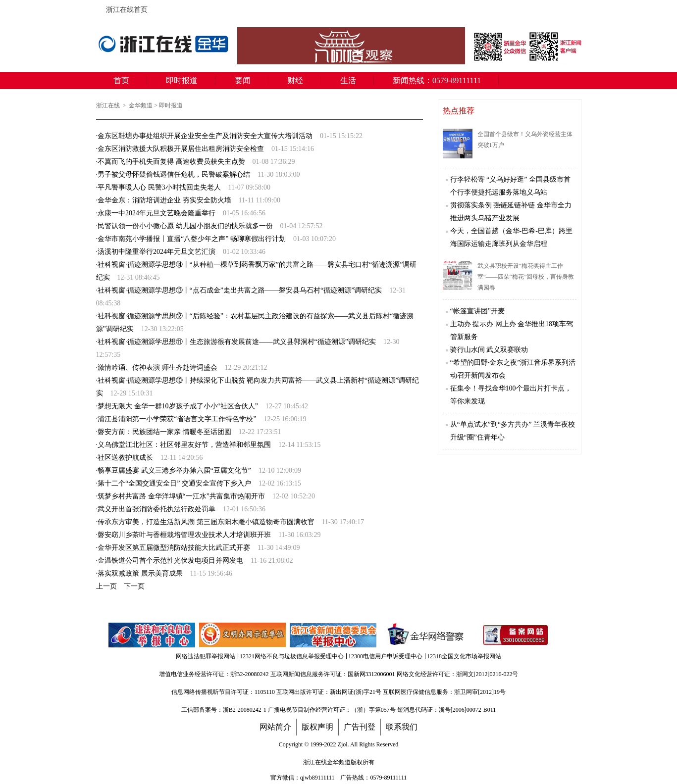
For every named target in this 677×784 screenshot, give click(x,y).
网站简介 (275, 727)
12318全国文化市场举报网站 (464, 656)
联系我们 (402, 727)
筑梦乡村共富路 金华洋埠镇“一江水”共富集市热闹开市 (181, 496)
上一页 (106, 586)
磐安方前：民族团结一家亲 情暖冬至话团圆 (164, 432)
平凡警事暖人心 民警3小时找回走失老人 (159, 187)
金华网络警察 (424, 635)
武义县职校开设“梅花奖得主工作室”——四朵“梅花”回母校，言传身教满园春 (526, 277)
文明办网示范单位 (243, 635)
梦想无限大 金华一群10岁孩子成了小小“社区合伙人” (178, 406)
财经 (295, 80)
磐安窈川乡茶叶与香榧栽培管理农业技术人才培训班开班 (184, 535)
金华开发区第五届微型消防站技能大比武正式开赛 (174, 548)
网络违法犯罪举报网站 (206, 656)
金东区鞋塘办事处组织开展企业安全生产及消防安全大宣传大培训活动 (205, 136)
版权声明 (317, 727)
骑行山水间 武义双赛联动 (489, 350)
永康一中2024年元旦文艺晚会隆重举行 (156, 213)
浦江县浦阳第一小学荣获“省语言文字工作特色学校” (177, 419)
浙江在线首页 (101, 7)
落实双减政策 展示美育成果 (140, 573)
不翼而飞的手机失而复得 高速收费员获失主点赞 (171, 162)
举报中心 (334, 635)
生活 (348, 80)
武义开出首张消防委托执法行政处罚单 (156, 509)
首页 (121, 80)
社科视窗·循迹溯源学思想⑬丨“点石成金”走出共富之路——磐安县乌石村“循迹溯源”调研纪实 (240, 290)
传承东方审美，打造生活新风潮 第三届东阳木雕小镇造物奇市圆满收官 (206, 522)
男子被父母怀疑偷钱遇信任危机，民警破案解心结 (174, 174)
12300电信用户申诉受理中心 (385, 656)
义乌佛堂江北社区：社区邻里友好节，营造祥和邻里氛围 (184, 445)
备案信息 (516, 635)
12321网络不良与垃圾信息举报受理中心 (292, 656)
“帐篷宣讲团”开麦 (477, 311)
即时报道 (182, 80)
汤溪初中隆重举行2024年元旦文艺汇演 (156, 252)
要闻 (243, 80)
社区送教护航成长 (125, 458)
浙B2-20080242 (250, 674)
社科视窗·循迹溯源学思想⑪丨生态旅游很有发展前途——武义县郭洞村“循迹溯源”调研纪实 (237, 342)
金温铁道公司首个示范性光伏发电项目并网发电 (170, 561)
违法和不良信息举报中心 (153, 635)
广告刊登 (360, 727)
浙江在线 (109, 105)
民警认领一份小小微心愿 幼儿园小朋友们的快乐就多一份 (185, 226)
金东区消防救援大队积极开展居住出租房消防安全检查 (181, 149)
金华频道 (141, 105)
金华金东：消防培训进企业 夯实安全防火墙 (164, 200)
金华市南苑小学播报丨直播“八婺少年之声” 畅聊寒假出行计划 (192, 239)
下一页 (134, 586)
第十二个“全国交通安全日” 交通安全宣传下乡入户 (174, 483)
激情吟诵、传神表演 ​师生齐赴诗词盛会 (157, 367)
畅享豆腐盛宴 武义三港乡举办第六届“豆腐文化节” (174, 470)
